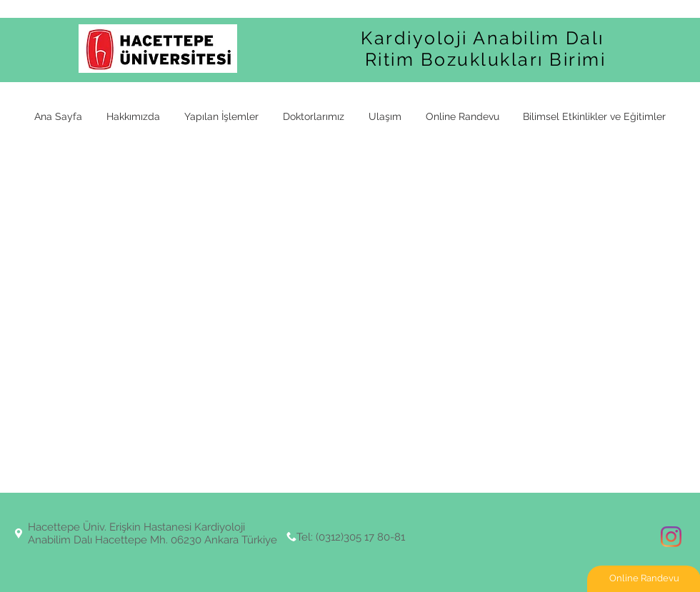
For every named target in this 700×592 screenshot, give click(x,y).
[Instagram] (671, 537)
